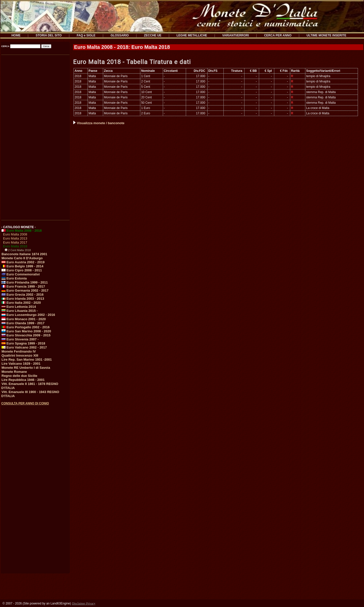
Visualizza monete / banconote (99, 123)
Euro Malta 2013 (15, 238)
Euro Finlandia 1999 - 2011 (25, 282)
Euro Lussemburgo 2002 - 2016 (28, 315)
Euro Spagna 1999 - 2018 (23, 343)
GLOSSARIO (120, 35)
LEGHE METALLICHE (192, 35)
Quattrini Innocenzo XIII (20, 355)
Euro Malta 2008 (15, 234)
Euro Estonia (14, 278)
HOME (16, 35)
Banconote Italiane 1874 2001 (24, 254)
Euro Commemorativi (21, 274)
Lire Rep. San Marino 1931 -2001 (27, 360)
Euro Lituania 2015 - (20, 311)
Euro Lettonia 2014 (19, 307)
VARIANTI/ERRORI (236, 35)
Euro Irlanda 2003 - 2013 (23, 299)
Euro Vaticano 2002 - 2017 (24, 347)
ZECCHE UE (153, 35)
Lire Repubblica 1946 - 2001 (23, 380)
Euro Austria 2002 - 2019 (23, 262)
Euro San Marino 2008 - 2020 (26, 331)
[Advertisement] (35, 136)
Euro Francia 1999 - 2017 (23, 286)
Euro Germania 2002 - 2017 (25, 290)
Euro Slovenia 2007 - (20, 339)
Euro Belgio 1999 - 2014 (22, 266)
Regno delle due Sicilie (19, 376)
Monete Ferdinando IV (19, 351)
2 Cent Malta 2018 (18, 250)
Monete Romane (14, 372)
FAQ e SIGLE (86, 35)
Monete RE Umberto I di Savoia (26, 368)
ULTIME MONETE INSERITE (326, 35)
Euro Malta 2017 (15, 242)
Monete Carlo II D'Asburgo (22, 258)
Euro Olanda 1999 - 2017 (23, 323)
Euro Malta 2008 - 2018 (22, 231)
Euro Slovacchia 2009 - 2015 (26, 335)
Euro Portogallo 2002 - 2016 (26, 327)
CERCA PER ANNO (278, 35)
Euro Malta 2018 (15, 246)
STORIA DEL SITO (49, 35)
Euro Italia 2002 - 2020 (21, 303)
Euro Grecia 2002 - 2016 (22, 295)
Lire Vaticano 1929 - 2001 (21, 364)
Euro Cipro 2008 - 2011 (22, 270)
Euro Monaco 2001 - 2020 (24, 319)
